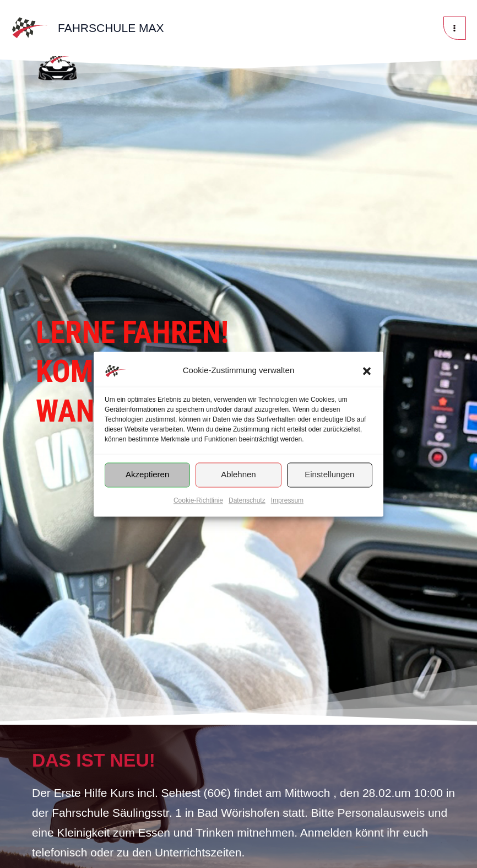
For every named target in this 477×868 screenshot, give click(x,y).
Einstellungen (329, 474)
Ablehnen (238, 474)
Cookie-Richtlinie (198, 500)
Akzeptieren (147, 474)
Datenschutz (247, 500)
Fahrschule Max (111, 28)
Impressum (287, 500)
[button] (367, 371)
